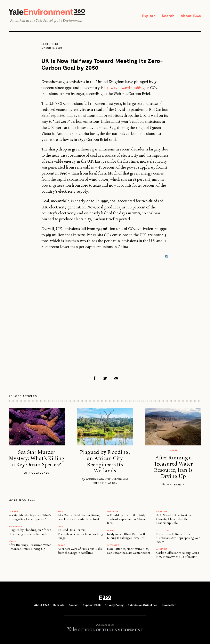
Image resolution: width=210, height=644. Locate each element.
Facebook (95, 378)
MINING (111, 530)
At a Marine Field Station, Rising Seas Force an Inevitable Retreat (79, 517)
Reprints (59, 605)
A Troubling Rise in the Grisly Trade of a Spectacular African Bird (127, 519)
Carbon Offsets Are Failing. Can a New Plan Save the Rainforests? (178, 555)
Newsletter (169, 605)
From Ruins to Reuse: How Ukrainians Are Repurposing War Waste (178, 538)
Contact (74, 605)
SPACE (62, 545)
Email (116, 378)
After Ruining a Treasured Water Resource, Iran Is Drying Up (173, 467)
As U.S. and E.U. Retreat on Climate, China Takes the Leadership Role (174, 519)
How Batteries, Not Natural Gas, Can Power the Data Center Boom (128, 551)
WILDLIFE (113, 511)
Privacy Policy (114, 605)
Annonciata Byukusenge (104, 479)
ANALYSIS (162, 511)
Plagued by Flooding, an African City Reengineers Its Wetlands (105, 461)
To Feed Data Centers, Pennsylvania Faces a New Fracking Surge (80, 534)
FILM (61, 511)
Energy (62, 526)
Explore (149, 16)
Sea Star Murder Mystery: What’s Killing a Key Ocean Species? (37, 458)
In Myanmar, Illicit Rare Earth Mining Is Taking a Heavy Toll (126, 536)
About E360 (191, 16)
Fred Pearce (176, 484)
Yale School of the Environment (59, 20)
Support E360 (92, 605)
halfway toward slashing (124, 88)
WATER (13, 541)
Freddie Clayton (105, 483)
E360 (105, 598)
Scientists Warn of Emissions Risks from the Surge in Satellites (80, 551)
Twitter (105, 378)
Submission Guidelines (143, 605)
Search (168, 16)
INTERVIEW (113, 545)
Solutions (15, 526)
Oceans (13, 511)
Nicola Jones (39, 473)
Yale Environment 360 (47, 12)
